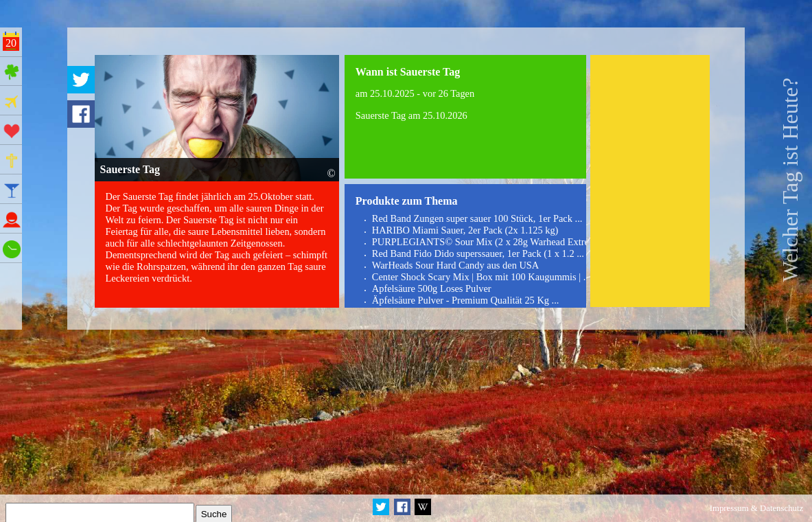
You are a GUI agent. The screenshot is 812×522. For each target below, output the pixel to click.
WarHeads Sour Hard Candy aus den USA (455, 265)
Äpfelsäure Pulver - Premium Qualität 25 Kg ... (466, 300)
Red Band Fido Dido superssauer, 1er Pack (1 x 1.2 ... (478, 253)
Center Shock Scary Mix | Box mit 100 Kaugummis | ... (482, 277)
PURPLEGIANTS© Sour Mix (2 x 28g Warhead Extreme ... (491, 242)
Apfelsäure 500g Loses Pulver (432, 288)
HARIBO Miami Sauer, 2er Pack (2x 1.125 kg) (465, 230)
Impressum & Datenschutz (756, 508)
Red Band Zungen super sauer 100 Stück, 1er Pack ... (477, 218)
